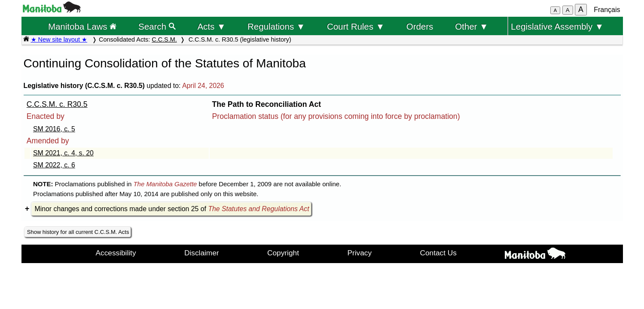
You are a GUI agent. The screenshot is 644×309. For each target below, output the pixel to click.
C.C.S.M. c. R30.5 (57, 104)
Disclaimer (202, 253)
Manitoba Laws (82, 26)
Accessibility (116, 253)
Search (157, 26)
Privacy (359, 253)
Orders (420, 26)
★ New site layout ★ (59, 39)
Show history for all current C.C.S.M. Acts (78, 232)
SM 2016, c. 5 (54, 129)
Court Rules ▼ (356, 26)
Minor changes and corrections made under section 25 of (172, 209)
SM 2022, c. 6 (54, 165)
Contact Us (438, 253)
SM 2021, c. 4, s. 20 (63, 153)
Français (607, 10)
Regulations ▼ (276, 26)
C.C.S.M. (164, 39)
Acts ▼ (211, 26)
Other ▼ (472, 26)
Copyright (283, 253)
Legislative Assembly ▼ (557, 26)
